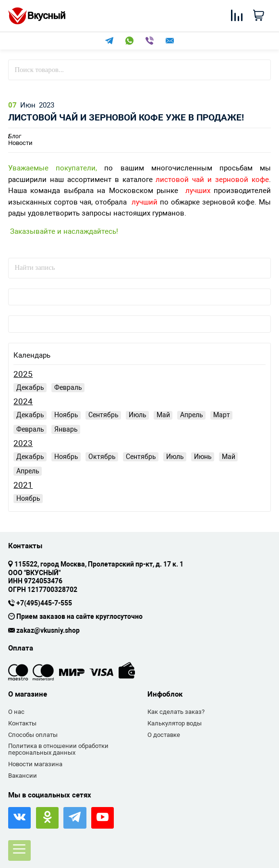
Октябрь (102, 457)
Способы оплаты (33, 735)
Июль (138, 415)
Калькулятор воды (175, 723)
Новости (20, 140)
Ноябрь (66, 415)
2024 (23, 402)
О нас (16, 712)
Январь (66, 429)
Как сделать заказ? (176, 712)
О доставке (164, 735)
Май (163, 415)
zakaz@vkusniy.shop (48, 631)
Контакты (22, 723)
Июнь (203, 457)
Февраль (68, 387)
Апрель (192, 415)
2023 (23, 443)
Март (222, 415)
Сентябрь (103, 415)
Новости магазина (35, 764)
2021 (23, 485)
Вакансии (23, 776)
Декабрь (30, 387)
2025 (23, 374)
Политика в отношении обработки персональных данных (58, 749)
